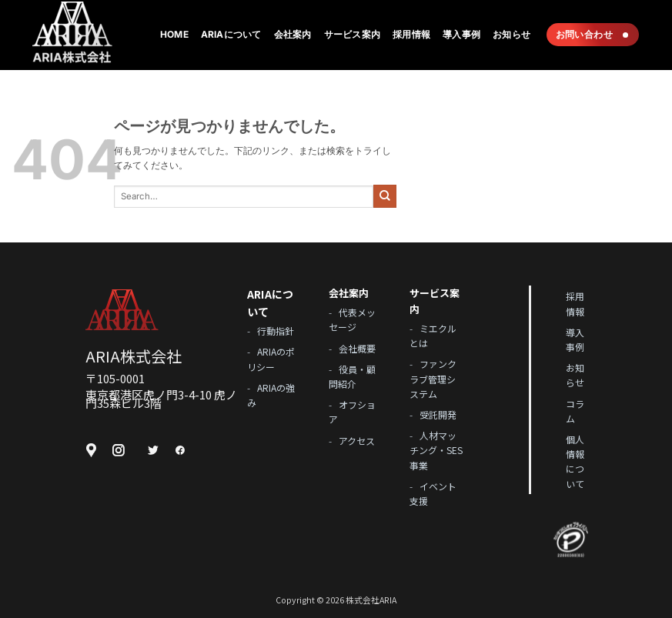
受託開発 (438, 414)
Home (174, 34)
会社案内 (293, 34)
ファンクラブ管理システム (433, 378)
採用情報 (411, 34)
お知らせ (512, 34)
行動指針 (276, 331)
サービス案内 (352, 34)
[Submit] (385, 196)
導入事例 (461, 34)
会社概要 (357, 348)
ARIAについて (231, 34)
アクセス (357, 441)
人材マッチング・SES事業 (436, 450)
